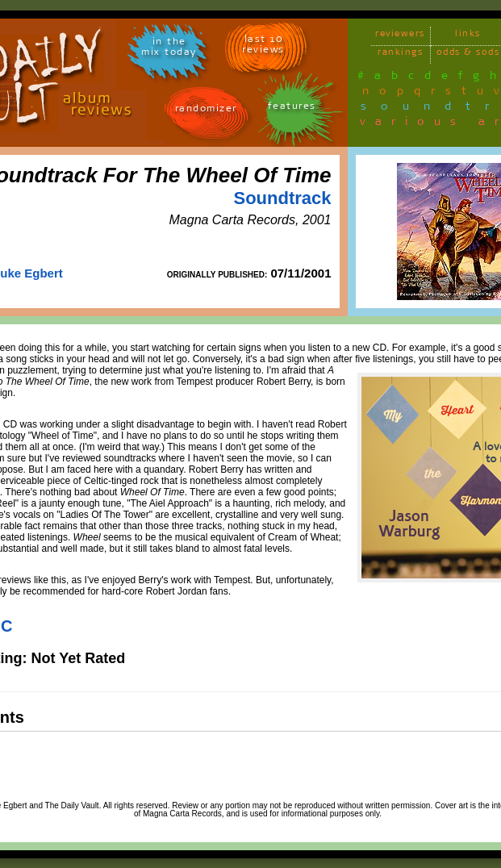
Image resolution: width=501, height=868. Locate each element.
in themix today (169, 49)
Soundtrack (282, 198)
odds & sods (468, 54)
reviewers (400, 36)
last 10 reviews (263, 47)
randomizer (206, 111)
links (468, 36)
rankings (400, 54)
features (292, 108)
